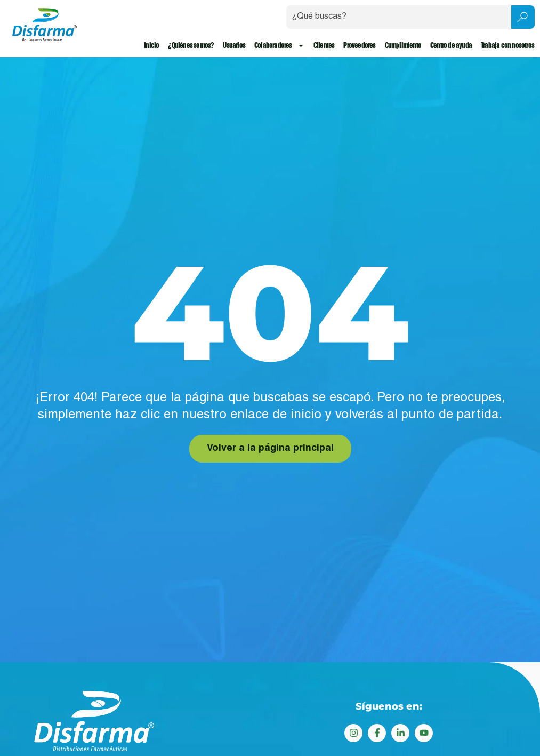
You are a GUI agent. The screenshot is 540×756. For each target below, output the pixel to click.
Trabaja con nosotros (507, 46)
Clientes (324, 46)
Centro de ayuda (451, 46)
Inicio (151, 46)
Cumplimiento (403, 46)
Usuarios (235, 46)
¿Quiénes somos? (191, 46)
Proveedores (359, 46)
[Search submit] (523, 17)
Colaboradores (279, 46)
